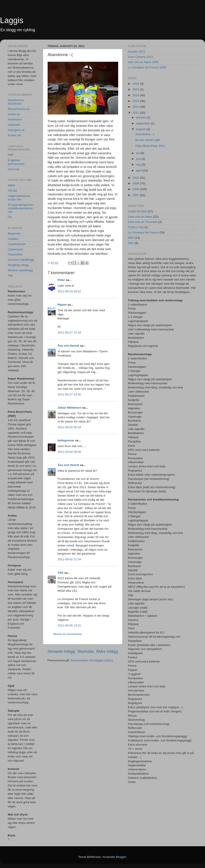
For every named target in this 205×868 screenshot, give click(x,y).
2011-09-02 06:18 (69, 427)
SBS (131, 243)
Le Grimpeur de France (143, 232)
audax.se (14, 114)
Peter (61, 280)
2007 (136, 195)
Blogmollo (14, 234)
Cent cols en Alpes (140, 217)
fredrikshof (15, 119)
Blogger (121, 857)
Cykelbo (13, 239)
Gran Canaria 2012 (141, 57)
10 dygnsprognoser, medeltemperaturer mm (21, 208)
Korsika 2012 (137, 52)
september (143, 123)
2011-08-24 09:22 (69, 291)
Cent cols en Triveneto (143, 222)
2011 (136, 113)
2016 (136, 84)
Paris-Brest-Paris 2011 (150, 146)
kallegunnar (66, 440)
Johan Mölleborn (69, 408)
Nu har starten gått (148, 140)
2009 (136, 183)
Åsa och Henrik (68, 346)
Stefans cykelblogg (20, 270)
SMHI (11, 185)
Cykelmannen (17, 244)
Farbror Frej (136, 227)
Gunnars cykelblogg (21, 260)
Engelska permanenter (16, 162)
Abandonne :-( (145, 134)
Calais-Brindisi (137, 211)
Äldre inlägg (107, 651)
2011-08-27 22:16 (69, 332)
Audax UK (14, 135)
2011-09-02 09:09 (69, 452)
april (139, 170)
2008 (136, 189)
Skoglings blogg (18, 265)
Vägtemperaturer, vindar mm (19, 198)
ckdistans (14, 125)
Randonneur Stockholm (16, 102)
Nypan (62, 305)
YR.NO (12, 191)
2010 (136, 178)
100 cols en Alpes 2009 (143, 62)
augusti (141, 129)
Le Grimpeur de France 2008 (147, 67)
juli (138, 153)
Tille (61, 573)
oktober (141, 117)
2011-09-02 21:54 (69, 559)
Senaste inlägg (61, 651)
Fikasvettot (15, 254)
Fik (10, 217)
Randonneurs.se (19, 109)
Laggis (12, 20)
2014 (136, 95)
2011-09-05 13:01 (69, 625)
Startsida (85, 651)
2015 (136, 89)
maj (139, 165)
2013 (136, 101)
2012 (136, 107)
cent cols (14, 169)
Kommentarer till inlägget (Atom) (92, 660)
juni (139, 159)
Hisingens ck (16, 130)
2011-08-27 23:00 (69, 394)
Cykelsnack (15, 249)
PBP (11, 155)
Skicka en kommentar (67, 634)
